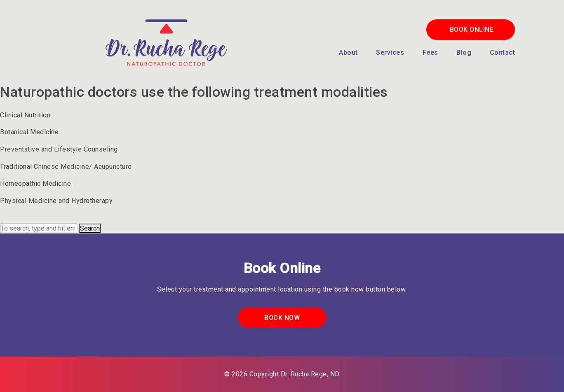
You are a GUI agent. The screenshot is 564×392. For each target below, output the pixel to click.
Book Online (472, 29)
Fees (430, 52)
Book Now (282, 318)
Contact (503, 52)
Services (390, 52)
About (348, 52)
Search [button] (90, 228)
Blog (464, 52)
